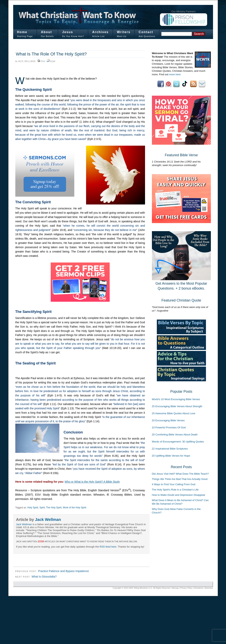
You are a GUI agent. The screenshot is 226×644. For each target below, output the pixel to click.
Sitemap (175, 588)
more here (175, 74)
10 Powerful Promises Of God (169, 427)
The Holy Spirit (54, 508)
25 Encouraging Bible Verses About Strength (177, 406)
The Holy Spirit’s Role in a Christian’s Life (175, 490)
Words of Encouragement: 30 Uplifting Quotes (178, 442)
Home (22, 32)
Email (53, 61)
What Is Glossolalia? (44, 577)
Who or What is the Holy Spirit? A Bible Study (92, 482)
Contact (146, 32)
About (46, 32)
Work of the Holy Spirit (75, 508)
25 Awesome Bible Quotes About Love (174, 413)
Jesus (68, 32)
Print (43, 61)
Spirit (42, 508)
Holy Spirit (33, 508)
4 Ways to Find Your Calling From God (174, 484)
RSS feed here (108, 547)
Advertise (209, 588)
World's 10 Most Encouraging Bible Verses (176, 399)
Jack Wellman (27, 61)
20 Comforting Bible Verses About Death (175, 435)
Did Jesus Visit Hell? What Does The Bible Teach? (180, 474)
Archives (100, 32)
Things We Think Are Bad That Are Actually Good (180, 479)
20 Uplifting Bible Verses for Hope (171, 456)
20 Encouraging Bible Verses (168, 420)
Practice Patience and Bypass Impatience (63, 571)
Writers (124, 32)
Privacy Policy (186, 588)
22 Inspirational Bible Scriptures (170, 449)
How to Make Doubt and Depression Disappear (179, 495)
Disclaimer (199, 588)
